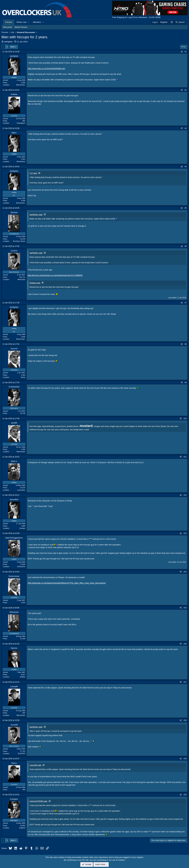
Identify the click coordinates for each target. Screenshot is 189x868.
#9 (186, 383)
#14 (185, 572)
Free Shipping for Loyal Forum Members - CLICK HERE (136, 17)
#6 (186, 246)
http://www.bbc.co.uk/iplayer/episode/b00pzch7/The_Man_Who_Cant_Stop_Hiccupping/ (67, 583)
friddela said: (35, 283)
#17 (185, 682)
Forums (9, 22)
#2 (186, 90)
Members (37, 22)
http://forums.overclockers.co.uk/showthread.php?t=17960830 (55, 275)
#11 (185, 457)
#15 (185, 608)
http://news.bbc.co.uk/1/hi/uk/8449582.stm (46, 69)
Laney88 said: (36, 765)
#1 (186, 52)
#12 (185, 495)
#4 (186, 167)
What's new (22, 22)
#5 (186, 208)
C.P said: (33, 173)
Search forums (21, 27)
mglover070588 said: (39, 801)
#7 (186, 303)
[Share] (182, 52)
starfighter (8, 42)
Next (13, 47)
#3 (186, 128)
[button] (29, 22)
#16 (185, 644)
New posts (8, 27)
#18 (185, 720)
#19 (185, 759)
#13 (185, 533)
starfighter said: (36, 215)
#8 (186, 344)
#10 (185, 419)
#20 (185, 795)
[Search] (180, 22)
